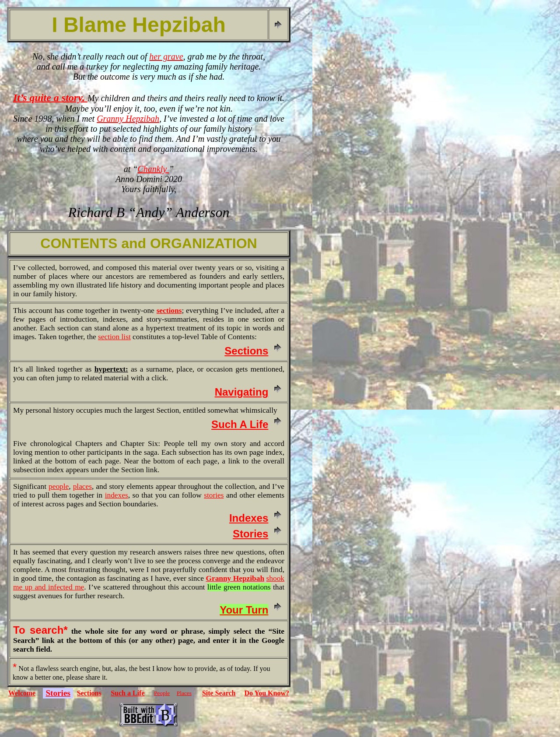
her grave (166, 56)
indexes (117, 495)
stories (214, 495)
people (59, 486)
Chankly (153, 169)
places (82, 486)
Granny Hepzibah (128, 119)
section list (114, 337)
